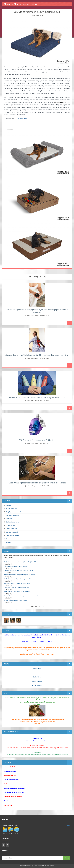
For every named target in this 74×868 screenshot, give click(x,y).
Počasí (68, 825)
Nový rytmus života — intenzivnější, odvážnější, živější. (20, 562)
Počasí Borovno (37, 685)
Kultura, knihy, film (12, 509)
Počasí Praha (37, 669)
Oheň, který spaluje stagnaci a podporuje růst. (17, 579)
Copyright (23, 866)
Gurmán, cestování (12, 532)
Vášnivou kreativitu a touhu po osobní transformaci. (19, 570)
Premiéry (9, 539)
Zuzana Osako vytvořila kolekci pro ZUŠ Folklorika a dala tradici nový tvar (37, 355)
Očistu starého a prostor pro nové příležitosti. (17, 592)
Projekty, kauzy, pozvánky (14, 512)
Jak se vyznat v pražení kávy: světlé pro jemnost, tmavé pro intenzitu (37, 483)
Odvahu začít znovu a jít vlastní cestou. (15, 600)
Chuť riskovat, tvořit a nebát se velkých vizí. (17, 583)
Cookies (9, 542)
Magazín (9, 505)
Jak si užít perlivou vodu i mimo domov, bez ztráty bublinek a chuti (37, 398)
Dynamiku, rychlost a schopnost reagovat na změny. (19, 575)
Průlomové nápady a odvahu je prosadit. (16, 566)
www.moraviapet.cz (20, 119)
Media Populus (50, 866)
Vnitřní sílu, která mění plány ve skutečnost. (17, 587)
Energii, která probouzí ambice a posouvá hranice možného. (22, 596)
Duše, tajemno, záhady (13, 522)
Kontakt (42, 866)
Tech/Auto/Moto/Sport (13, 535)
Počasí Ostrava (37, 681)
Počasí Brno (37, 677)
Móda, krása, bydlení (38, 15)
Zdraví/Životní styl (12, 529)
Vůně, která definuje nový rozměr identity (37, 440)
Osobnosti (9, 519)
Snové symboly (11, 525)
